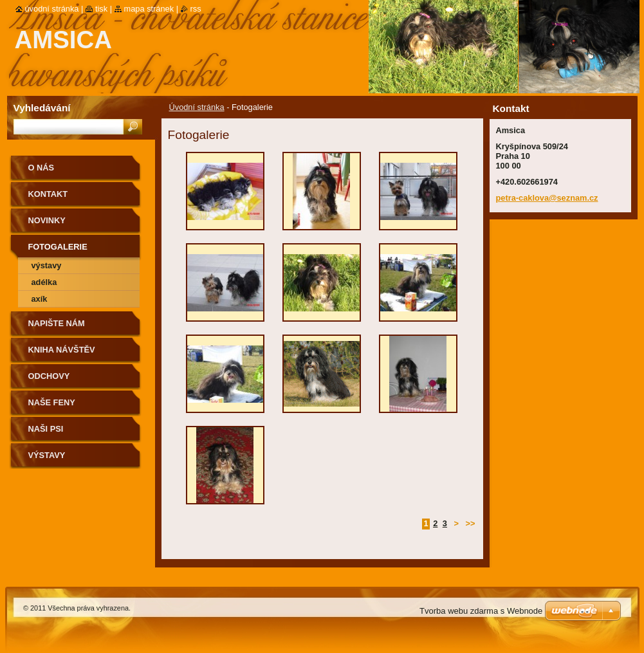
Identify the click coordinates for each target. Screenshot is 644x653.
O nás (41, 168)
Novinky (47, 220)
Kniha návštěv (62, 350)
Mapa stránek (149, 9)
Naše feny (52, 402)
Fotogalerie (58, 247)
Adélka (44, 282)
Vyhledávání (42, 108)
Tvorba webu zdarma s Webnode (481, 611)
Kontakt (48, 194)
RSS (196, 9)
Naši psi (46, 429)
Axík (40, 299)
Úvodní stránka (197, 107)
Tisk (101, 9)
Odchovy (49, 376)
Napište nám (57, 323)
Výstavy (47, 265)
